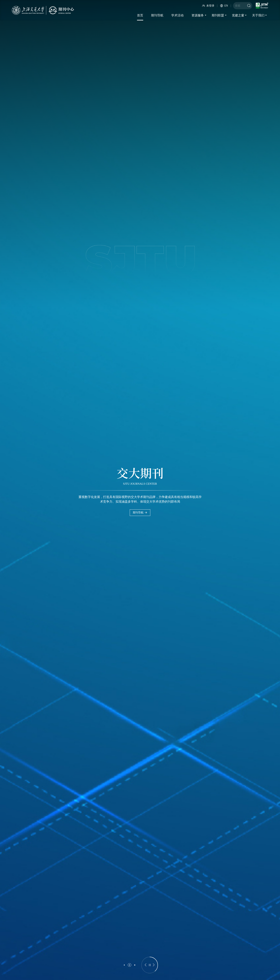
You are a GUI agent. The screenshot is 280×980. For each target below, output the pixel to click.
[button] (124, 965)
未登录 (208, 6)
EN (224, 6)
